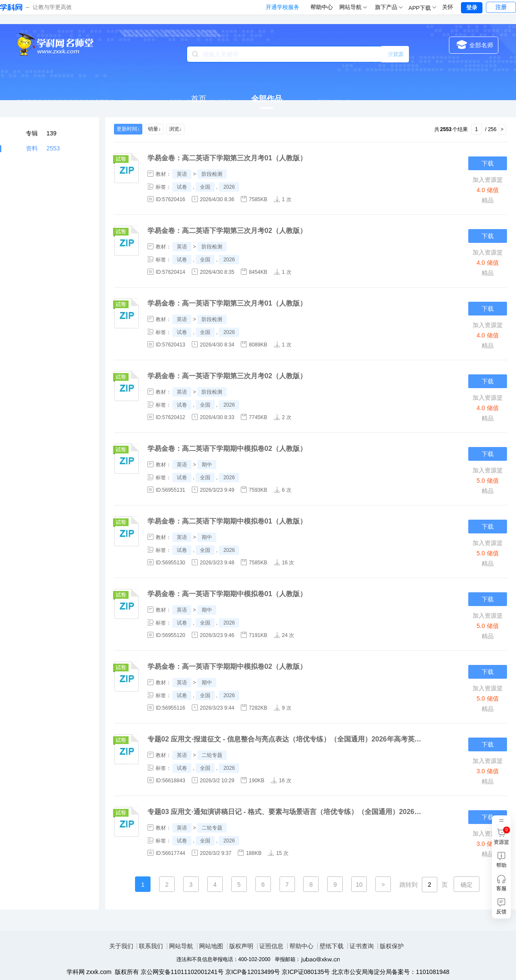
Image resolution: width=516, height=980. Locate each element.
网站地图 (211, 946)
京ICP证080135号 (306, 972)
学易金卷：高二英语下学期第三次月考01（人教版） (227, 158)
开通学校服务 (283, 7)
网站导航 (181, 946)
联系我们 (151, 946)
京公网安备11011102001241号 (182, 972)
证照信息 (271, 946)
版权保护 (392, 946)
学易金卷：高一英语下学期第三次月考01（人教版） (227, 303)
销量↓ (154, 129)
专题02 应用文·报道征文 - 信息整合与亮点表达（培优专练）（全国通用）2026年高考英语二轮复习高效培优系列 (285, 739)
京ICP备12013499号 (253, 972)
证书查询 (362, 946)
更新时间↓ (128, 129)
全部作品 (267, 99)
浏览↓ (175, 129)
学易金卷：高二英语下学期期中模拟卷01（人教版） (227, 521)
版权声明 (241, 946)
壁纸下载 (332, 946)
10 (359, 885)
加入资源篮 (488, 180)
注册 (501, 7)
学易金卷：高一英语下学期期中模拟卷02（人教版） (227, 666)
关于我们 (121, 946)
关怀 (448, 7)
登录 (472, 8)
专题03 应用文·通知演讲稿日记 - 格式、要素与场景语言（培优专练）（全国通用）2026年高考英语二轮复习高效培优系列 (285, 812)
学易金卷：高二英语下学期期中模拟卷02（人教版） (227, 449)
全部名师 (475, 44)
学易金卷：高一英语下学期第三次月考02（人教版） (227, 376)
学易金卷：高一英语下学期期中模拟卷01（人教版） (227, 594)
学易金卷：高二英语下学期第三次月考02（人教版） (227, 231)
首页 (199, 99)
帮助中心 (322, 7)
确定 (467, 885)
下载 (488, 163)
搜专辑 (396, 54)
